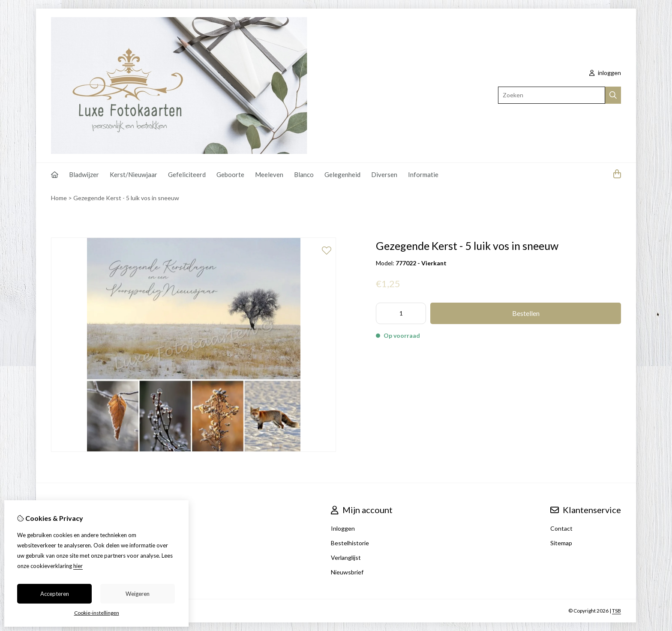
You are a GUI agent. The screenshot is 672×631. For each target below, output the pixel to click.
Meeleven (269, 174)
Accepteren (55, 594)
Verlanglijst (346, 557)
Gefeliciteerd (187, 174)
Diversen (384, 174)
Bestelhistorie (350, 543)
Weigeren (138, 594)
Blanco (304, 174)
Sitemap (561, 543)
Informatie (423, 174)
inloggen (605, 73)
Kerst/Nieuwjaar (133, 174)
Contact (561, 528)
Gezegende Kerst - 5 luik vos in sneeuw (126, 198)
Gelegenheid (342, 174)
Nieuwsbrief (347, 572)
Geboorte (230, 174)
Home (59, 198)
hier (78, 566)
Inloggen (343, 528)
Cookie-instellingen (97, 613)
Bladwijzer (84, 174)
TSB (616, 611)
